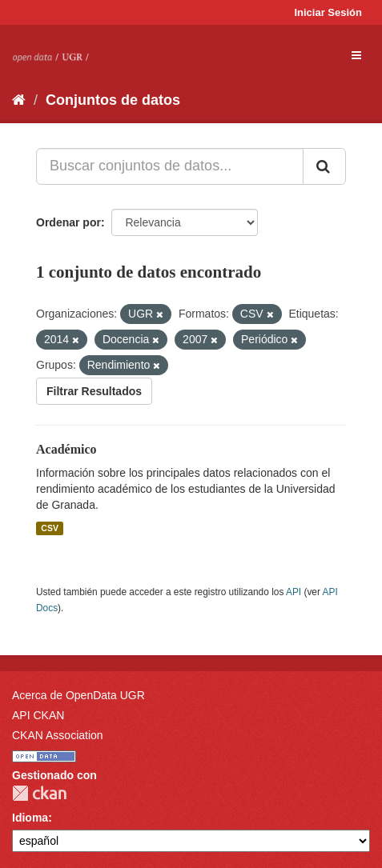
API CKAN (38, 715)
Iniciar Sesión (328, 12)
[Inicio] (19, 100)
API (294, 592)
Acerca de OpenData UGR (78, 695)
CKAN (39, 793)
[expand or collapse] (356, 55)
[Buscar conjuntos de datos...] (170, 166)
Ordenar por (68, 222)
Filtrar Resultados (94, 391)
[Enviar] (324, 166)
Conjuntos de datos (113, 100)
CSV (50, 528)
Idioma (30, 818)
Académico (66, 449)
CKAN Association (58, 735)
